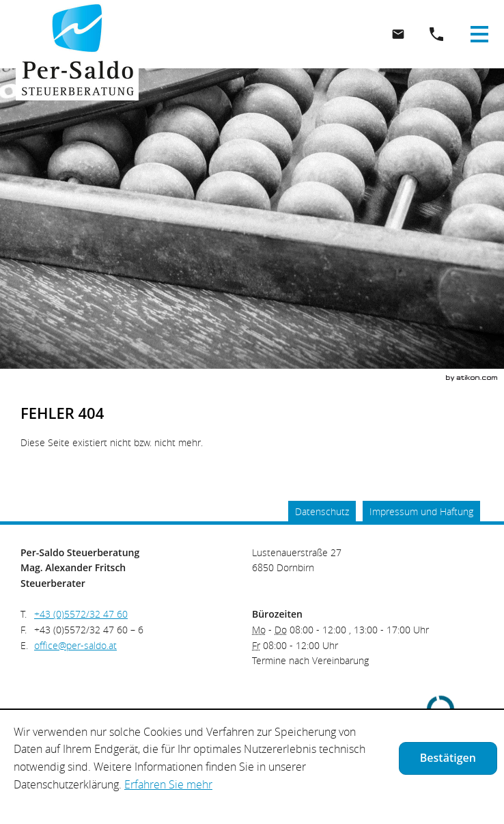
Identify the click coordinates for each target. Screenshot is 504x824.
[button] (436, 34)
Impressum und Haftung (421, 511)
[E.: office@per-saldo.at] (398, 34)
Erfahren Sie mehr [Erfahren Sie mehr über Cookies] (168, 784)
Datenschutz (322, 511)
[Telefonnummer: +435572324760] (81, 615)
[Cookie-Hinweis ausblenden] (448, 758)
